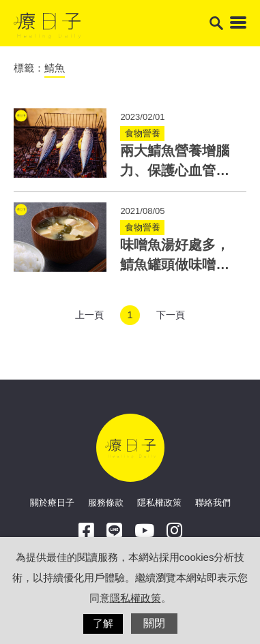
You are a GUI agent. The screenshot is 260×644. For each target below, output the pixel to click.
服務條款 (106, 503)
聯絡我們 (213, 503)
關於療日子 (52, 503)
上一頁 (89, 315)
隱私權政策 (159, 503)
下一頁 (171, 315)
